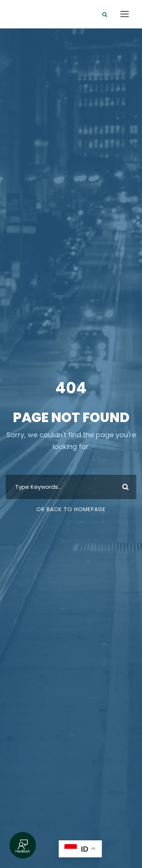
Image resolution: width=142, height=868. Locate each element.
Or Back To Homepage (71, 509)
